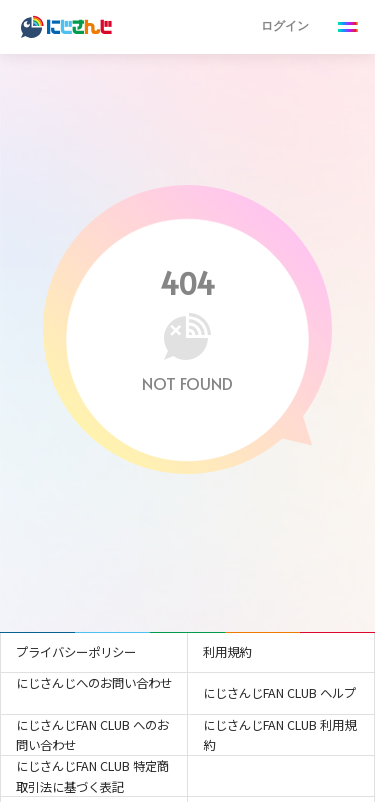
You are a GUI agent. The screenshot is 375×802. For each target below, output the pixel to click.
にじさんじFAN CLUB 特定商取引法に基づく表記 (92, 776)
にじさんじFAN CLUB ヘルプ (279, 693)
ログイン (285, 25)
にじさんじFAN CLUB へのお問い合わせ (92, 735)
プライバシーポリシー (76, 652)
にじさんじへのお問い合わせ (94, 683)
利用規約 (227, 652)
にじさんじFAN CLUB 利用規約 (279, 735)
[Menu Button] (348, 27)
